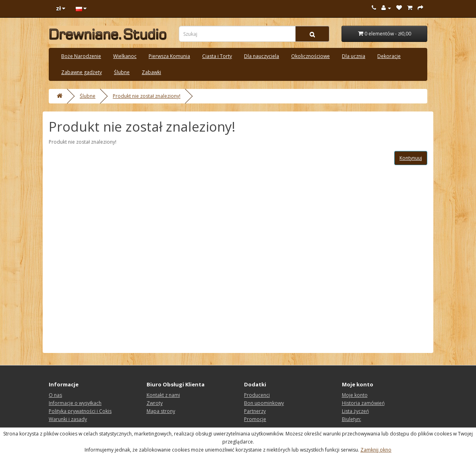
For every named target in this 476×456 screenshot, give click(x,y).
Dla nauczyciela (262, 56)
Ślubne (122, 72)
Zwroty (155, 403)
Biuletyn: (352, 419)
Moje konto (355, 395)
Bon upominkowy (264, 403)
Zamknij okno (376, 450)
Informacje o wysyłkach (75, 403)
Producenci (257, 395)
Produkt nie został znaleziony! (147, 96)
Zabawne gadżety (82, 72)
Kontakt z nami (163, 395)
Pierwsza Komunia (169, 56)
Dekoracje (389, 56)
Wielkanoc (125, 56)
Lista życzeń (355, 411)
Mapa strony (161, 411)
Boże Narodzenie (81, 56)
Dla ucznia (354, 56)
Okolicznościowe (310, 56)
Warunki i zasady (68, 419)
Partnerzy (255, 411)
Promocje (255, 419)
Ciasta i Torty (217, 56)
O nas (55, 395)
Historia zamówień (363, 403)
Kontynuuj (411, 158)
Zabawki (151, 72)
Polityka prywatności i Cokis (80, 411)
